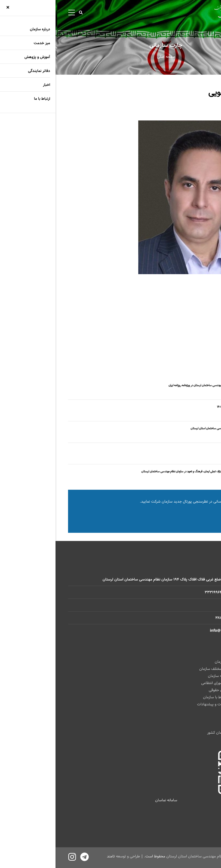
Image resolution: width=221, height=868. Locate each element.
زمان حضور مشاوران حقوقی (174, 690)
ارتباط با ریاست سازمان (177, 662)
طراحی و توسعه (72, 856)
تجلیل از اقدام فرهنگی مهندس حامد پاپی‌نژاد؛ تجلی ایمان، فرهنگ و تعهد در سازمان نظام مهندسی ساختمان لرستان (147, 471)
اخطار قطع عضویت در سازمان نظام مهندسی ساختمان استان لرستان (172, 428)
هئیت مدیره (199, 343)
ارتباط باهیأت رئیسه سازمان (174, 676)
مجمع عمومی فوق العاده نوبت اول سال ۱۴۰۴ (185, 407)
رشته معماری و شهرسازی (190, 350)
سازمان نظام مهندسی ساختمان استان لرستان (146, 856)
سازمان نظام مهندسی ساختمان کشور (180, 733)
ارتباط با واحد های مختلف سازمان (169, 669)
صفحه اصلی (111, 57)
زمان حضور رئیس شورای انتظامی (170, 683)
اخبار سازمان (200, 393)
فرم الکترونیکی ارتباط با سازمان (171, 697)
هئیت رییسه (199, 335)
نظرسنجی (186, 516)
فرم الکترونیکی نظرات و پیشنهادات (168, 704)
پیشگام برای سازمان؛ (198, 450)
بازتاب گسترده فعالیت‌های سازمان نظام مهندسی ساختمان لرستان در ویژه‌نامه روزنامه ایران (161, 385)
